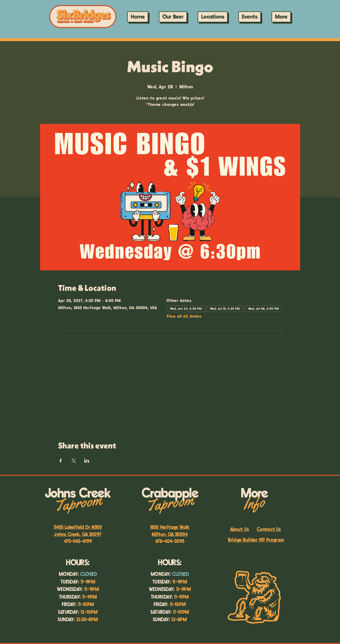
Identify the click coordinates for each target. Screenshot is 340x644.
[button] (250, 17)
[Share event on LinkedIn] (87, 461)
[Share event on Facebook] (61, 461)
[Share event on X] (74, 461)
